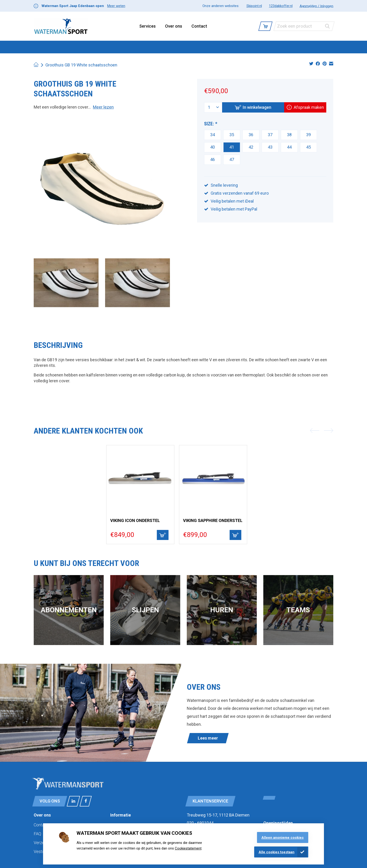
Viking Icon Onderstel (135, 520)
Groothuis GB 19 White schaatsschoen (81, 65)
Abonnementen (69, 610)
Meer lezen (103, 107)
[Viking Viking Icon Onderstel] (140, 479)
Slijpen (145, 610)
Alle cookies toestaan (277, 852)
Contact (199, 26)
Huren (222, 610)
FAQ (37, 834)
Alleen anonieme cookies (283, 838)
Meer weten (116, 6)
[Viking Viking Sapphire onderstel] (213, 479)
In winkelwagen (252, 107)
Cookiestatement (188, 848)
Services (147, 26)
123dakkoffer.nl (281, 6)
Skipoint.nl (254, 6)
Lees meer (208, 738)
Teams (298, 610)
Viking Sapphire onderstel (213, 520)
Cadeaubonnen (257, 47)
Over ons (174, 26)
